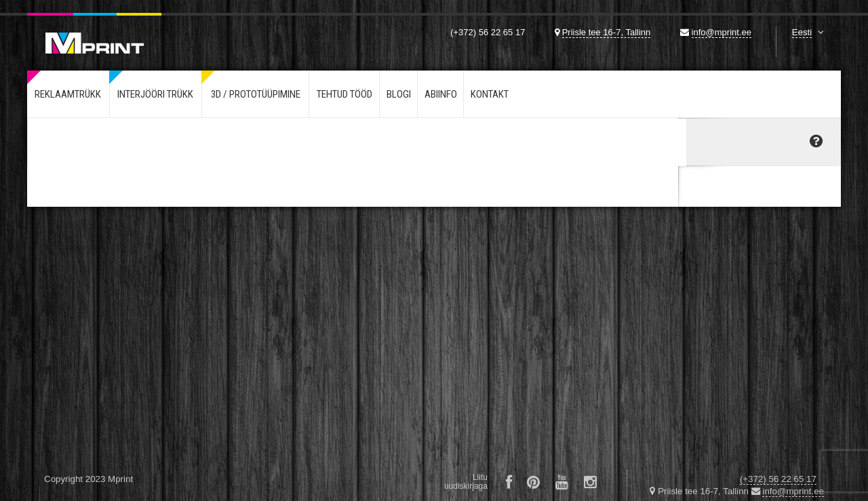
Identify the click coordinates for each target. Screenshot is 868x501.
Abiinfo (441, 94)
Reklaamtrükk (68, 94)
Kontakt (490, 94)
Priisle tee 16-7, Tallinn (607, 32)
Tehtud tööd (344, 94)
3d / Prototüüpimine (256, 94)
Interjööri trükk (155, 94)
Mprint (94, 33)
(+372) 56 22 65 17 (488, 32)
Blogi (399, 94)
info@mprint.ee (722, 32)
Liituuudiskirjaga (466, 482)
